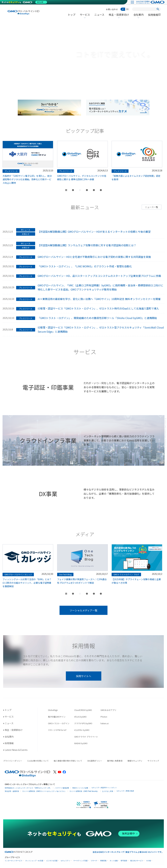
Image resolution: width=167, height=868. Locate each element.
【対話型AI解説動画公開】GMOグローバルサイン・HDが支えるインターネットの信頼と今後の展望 (94, 232)
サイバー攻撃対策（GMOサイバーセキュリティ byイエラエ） (44, 791)
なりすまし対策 (108, 791)
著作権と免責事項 (115, 761)
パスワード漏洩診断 (62, 788)
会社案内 (139, 17)
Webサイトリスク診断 (80, 788)
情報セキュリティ (135, 761)
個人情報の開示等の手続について (68, 761)
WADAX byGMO (81, 743)
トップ (72, 15)
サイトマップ (153, 761)
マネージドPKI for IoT (57, 730)
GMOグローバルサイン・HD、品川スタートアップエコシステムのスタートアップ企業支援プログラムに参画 (99, 276)
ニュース (99, 15)
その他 (148, 861)
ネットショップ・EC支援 (34, 861)
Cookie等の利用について (38, 761)
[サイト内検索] (146, 9)
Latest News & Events (16, 750)
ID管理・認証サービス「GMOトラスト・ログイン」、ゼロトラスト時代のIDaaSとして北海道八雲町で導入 (98, 308)
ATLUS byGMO (80, 717)
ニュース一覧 (152, 207)
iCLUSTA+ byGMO (82, 730)
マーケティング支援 (80, 861)
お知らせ (26, 234)
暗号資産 (124, 861)
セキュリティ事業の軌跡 (125, 791)
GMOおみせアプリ (108, 710)
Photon (104, 717)
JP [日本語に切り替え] (123, 9)
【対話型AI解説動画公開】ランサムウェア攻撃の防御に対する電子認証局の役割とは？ (87, 245)
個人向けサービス (137, 861)
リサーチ (94, 861)
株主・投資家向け (119, 17)
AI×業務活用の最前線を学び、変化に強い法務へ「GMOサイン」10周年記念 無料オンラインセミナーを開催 (99, 299)
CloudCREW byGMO (83, 710)
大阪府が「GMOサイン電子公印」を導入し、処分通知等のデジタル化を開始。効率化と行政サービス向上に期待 (63, 179)
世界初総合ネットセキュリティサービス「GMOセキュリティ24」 (28, 788)
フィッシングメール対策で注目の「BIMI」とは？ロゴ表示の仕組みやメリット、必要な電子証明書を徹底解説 (63, 583)
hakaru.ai (105, 723)
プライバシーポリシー (13, 761)
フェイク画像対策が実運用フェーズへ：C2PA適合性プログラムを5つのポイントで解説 (118, 581)
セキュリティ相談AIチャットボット (104, 788)
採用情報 (154, 15)
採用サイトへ (84, 676)
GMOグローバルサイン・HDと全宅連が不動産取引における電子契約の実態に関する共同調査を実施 (94, 257)
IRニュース (26, 230)
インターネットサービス (13, 861)
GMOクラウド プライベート (86, 737)
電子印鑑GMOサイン (57, 717)
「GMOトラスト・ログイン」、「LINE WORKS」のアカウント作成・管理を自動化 (85, 266)
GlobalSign (53, 710)
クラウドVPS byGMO (83, 723)
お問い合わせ (112, 9)
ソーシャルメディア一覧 (83, 610)
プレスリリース (26, 257)
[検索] (158, 9)
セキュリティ (65, 861)
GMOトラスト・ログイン (59, 723)
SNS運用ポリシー (95, 761)
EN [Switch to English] (127, 9)
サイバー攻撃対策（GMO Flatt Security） (84, 791)
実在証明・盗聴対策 (12, 791)
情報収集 (103, 861)
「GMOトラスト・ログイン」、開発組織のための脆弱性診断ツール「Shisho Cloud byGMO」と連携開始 (97, 318)
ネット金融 (114, 861)
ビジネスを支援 (52, 861)
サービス (85, 17)
